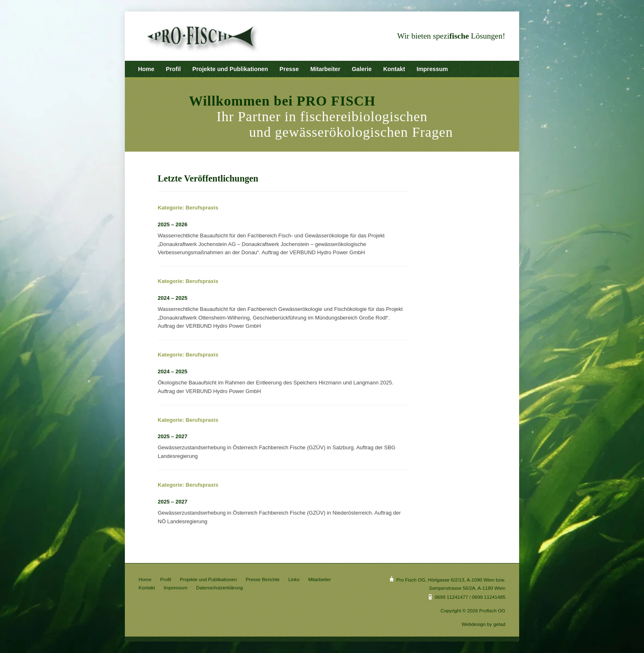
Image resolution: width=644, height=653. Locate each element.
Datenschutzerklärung (220, 587)
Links (294, 579)
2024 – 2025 (172, 298)
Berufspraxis (202, 208)
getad (499, 624)
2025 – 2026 (172, 224)
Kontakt (394, 69)
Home (146, 69)
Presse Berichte (263, 579)
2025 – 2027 (172, 436)
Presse (289, 69)
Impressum (432, 69)
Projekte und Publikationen (230, 69)
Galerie (362, 69)
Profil (174, 69)
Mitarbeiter (325, 69)
